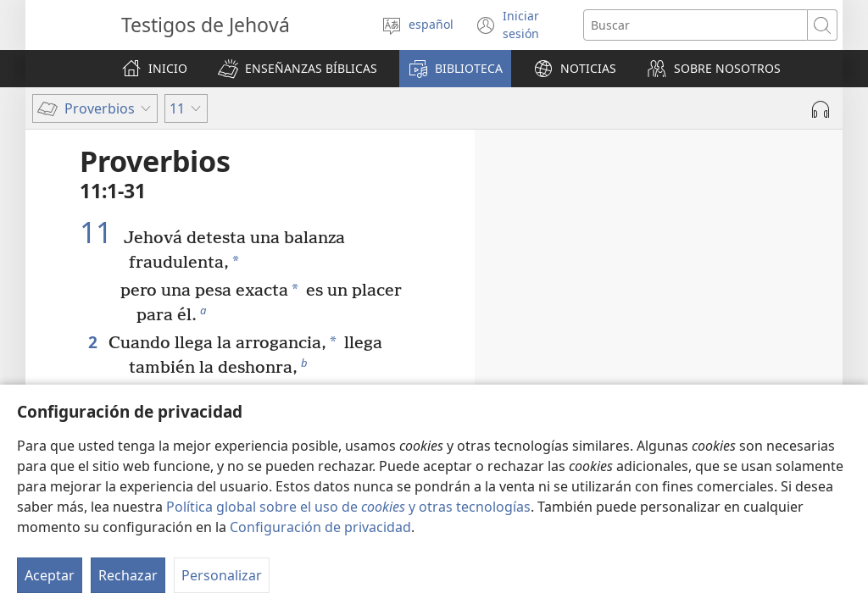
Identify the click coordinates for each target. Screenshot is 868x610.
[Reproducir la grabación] (821, 109)
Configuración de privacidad (320, 527)
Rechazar (128, 575)
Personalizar (222, 575)
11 (100, 232)
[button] (298, 69)
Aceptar (50, 575)
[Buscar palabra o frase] (696, 25)
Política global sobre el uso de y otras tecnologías (348, 507)
